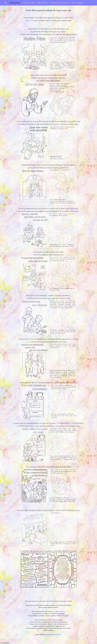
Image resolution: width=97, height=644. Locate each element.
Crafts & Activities (29, 3)
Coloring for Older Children (60, 3)
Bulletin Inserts (42, 3)
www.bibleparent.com (59, 611)
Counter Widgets (5, 643)
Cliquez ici (29, 20)
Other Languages (77, 3)
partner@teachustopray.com (53, 634)
